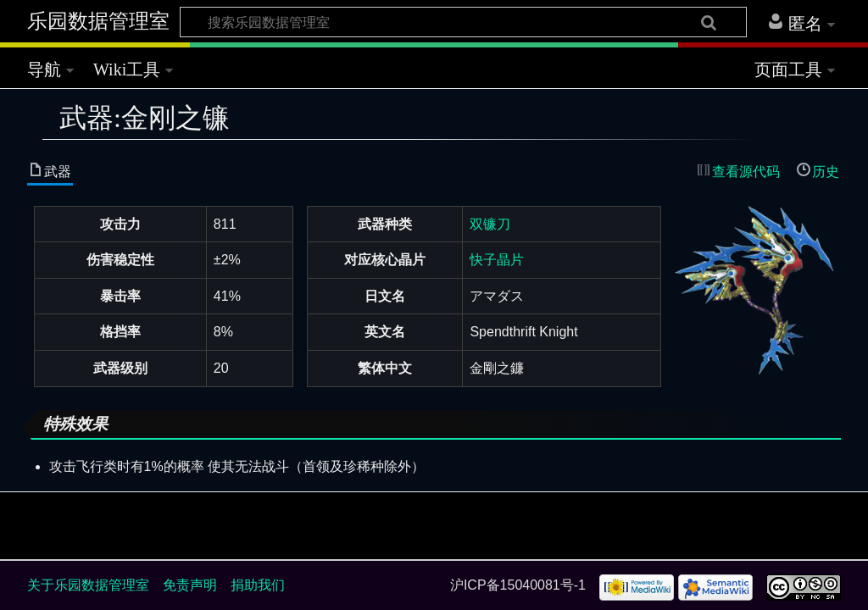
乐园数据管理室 (98, 21)
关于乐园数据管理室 (88, 585)
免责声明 (190, 585)
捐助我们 (258, 585)
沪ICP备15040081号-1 (518, 585)
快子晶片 (497, 260)
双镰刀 (490, 224)
